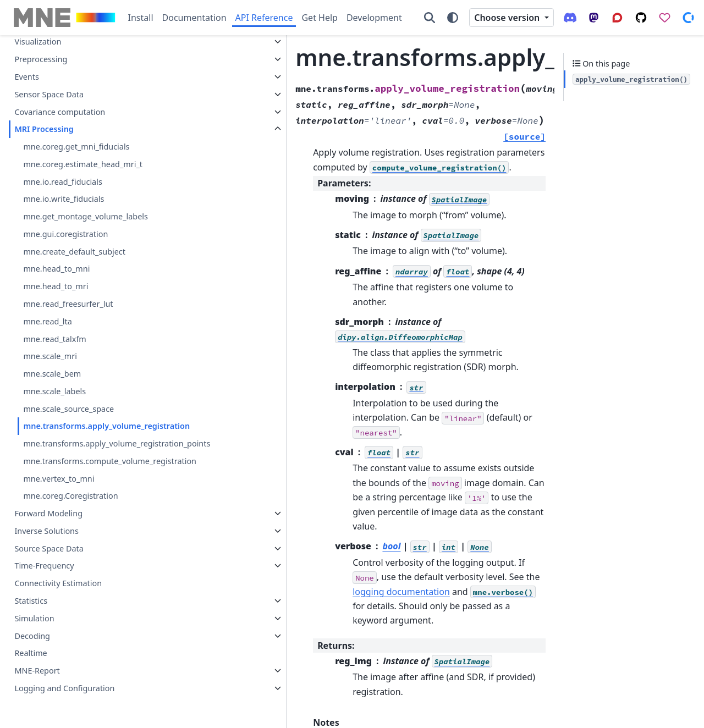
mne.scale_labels (54, 352)
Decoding (32, 636)
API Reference (264, 18)
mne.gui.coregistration (65, 195)
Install (141, 18)
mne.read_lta (47, 282)
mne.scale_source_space (68, 370)
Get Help (319, 18)
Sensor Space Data (49, 55)
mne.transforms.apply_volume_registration (95, 393)
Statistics (31, 601)
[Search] (430, 18)
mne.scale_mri (50, 317)
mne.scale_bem (52, 335)
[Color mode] (453, 18)
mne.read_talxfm (54, 300)
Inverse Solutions (46, 531)
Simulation (34, 618)
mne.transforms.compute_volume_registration (95, 454)
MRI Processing (44, 90)
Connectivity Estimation (58, 584)
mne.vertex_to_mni (59, 479)
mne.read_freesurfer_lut (68, 265)
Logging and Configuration (64, 688)
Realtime (31, 653)
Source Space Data (49, 548)
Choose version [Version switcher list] (508, 18)
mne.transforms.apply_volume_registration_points (94, 424)
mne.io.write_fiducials (64, 160)
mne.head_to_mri (56, 247)
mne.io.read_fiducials (62, 143)
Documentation (194, 18)
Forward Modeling (48, 513)
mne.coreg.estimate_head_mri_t (83, 125)
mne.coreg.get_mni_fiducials (76, 107)
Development (374, 18)
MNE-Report (37, 671)
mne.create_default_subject (74, 213)
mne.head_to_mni (56, 230)
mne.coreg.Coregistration (70, 496)
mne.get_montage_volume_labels (86, 177)
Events (26, 38)
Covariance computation (60, 73)
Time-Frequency (44, 566)
